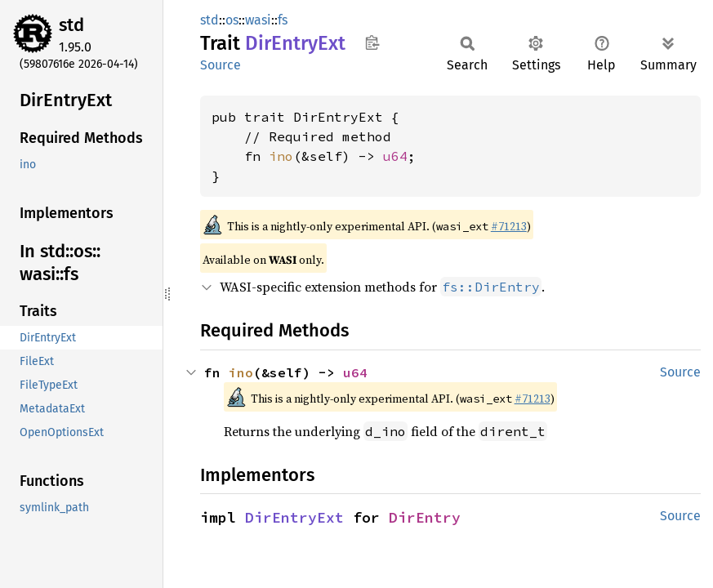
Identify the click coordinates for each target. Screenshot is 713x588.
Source (221, 65)
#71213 (509, 226)
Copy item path (372, 42)
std (71, 25)
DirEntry (425, 517)
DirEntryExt (294, 517)
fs (283, 20)
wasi (258, 20)
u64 (395, 156)
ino (281, 156)
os (232, 20)
